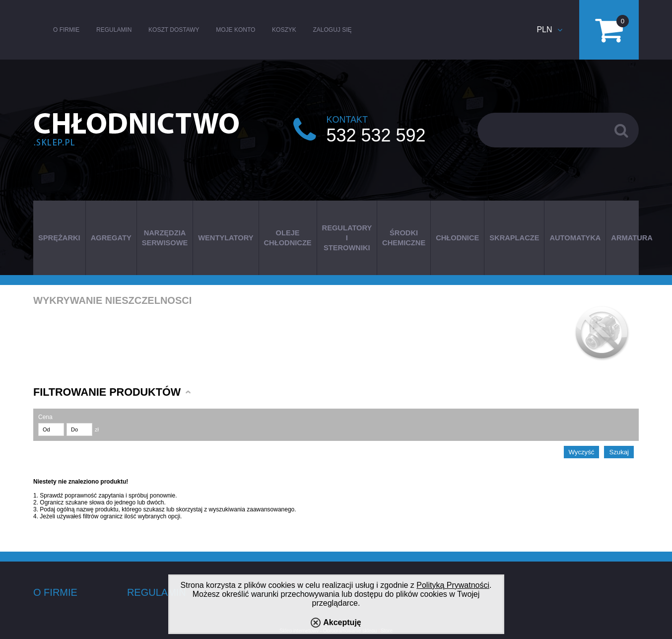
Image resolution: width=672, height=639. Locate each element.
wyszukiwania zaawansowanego (252, 509)
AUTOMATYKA (575, 238)
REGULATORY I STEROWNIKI (347, 238)
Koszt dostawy (174, 30)
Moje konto (235, 30)
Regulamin (114, 30)
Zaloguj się (332, 30)
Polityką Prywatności (453, 585)
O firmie (66, 30)
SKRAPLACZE (514, 238)
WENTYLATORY (226, 238)
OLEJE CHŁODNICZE (288, 238)
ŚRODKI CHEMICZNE (404, 238)
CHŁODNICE (457, 238)
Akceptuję (342, 622)
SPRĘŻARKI (59, 238)
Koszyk (284, 30)
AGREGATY (111, 238)
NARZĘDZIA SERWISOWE (165, 238)
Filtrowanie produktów (107, 392)
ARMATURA (632, 238)
